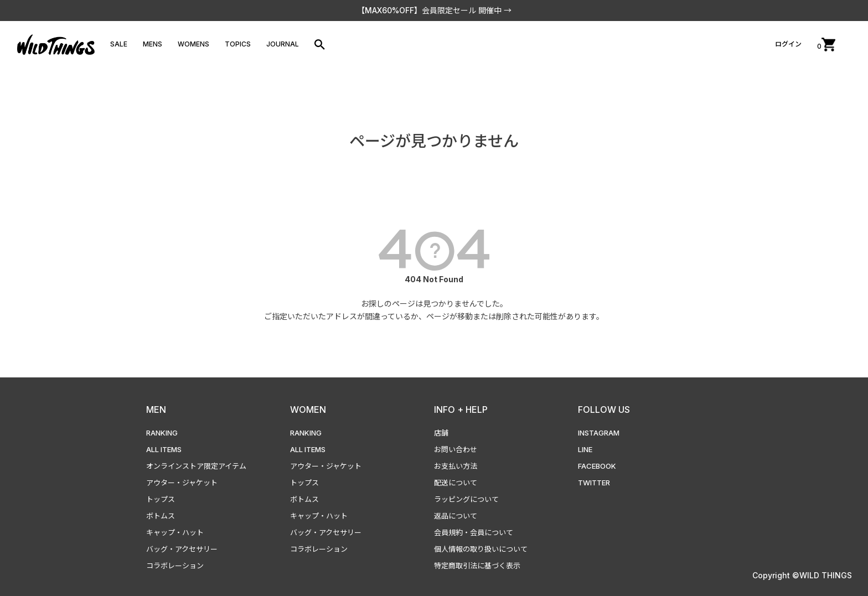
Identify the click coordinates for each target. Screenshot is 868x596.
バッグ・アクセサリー (182, 549)
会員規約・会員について (474, 532)
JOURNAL (283, 44)
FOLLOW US (604, 410)
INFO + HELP (461, 410)
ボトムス (161, 516)
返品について (456, 516)
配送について (456, 483)
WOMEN (308, 410)
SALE (119, 44)
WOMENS (193, 44)
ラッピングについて (466, 499)
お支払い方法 (456, 466)
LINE (585, 449)
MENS (153, 44)
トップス (161, 499)
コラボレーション (175, 566)
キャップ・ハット (175, 532)
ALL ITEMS (164, 449)
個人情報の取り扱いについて (481, 549)
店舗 (441, 433)
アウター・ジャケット (182, 483)
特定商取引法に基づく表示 (477, 566)
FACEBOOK (597, 466)
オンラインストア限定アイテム (196, 466)
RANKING (162, 433)
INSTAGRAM (599, 433)
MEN (156, 410)
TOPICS (238, 44)
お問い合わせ (456, 449)
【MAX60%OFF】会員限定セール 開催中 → (434, 10)
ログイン (788, 44)
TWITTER (594, 483)
